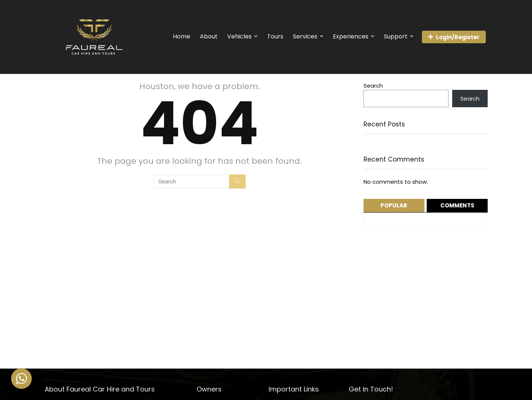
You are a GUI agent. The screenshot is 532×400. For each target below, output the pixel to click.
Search (373, 86)
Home (182, 36)
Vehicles (239, 36)
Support (396, 36)
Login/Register (454, 37)
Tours (275, 36)
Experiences (351, 36)
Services (305, 36)
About (209, 36)
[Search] (237, 182)
